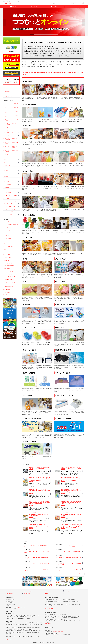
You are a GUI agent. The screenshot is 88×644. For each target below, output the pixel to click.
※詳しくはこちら (22, 607)
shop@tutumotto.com (58, 632)
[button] (75, 7)
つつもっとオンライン (9, 3)
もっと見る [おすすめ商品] (82, 537)
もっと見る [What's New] (82, 574)
